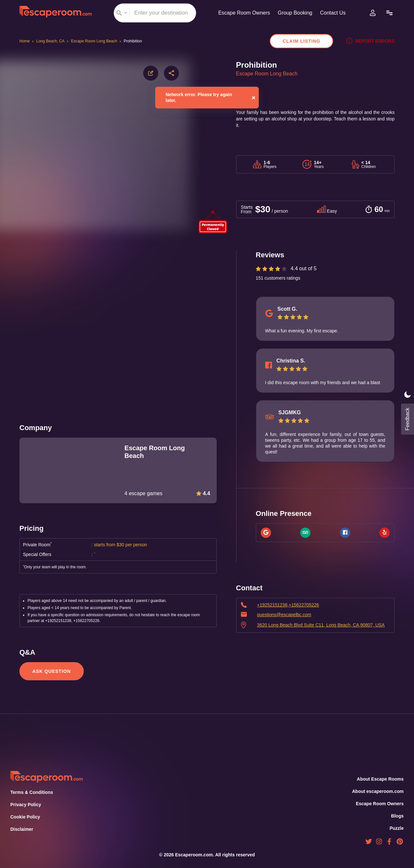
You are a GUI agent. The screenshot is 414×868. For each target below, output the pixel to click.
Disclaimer (22, 829)
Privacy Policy (25, 805)
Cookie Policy (25, 817)
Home (25, 41)
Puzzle (397, 828)
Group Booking (294, 13)
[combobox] (153, 13)
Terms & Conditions (31, 792)
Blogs (398, 816)
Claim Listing (305, 41)
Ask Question (51, 671)
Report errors (372, 41)
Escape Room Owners (241, 13)
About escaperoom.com (378, 791)
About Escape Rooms (380, 779)
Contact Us (334, 13)
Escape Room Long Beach (96, 41)
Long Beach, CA (52, 41)
